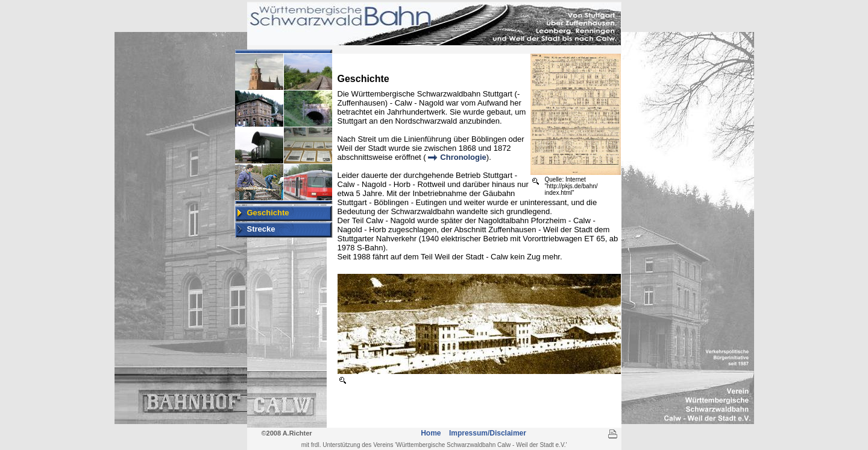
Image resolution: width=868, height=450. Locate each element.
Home (432, 433)
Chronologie (463, 157)
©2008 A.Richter (286, 433)
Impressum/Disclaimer (488, 433)
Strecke (261, 229)
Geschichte (268, 213)
